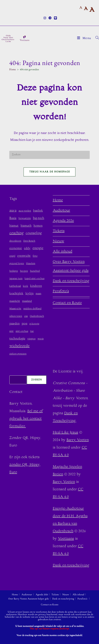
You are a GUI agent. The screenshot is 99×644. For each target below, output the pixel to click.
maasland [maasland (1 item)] (27, 301)
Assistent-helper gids (71, 271)
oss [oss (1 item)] (26, 316)
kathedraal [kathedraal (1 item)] (15, 286)
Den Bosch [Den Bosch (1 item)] (29, 241)
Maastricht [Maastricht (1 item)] (15, 309)
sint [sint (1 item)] (11, 331)
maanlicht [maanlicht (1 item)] (15, 301)
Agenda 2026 (63, 221)
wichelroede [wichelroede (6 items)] (19, 346)
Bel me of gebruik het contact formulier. (26, 419)
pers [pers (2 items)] (24, 324)
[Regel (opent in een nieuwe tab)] (55, 18)
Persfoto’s (61, 291)
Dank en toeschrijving (71, 281)
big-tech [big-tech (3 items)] (39, 218)
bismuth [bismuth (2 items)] (26, 226)
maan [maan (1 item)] (38, 294)
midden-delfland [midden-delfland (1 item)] (32, 309)
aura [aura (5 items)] (13, 211)
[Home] (13, 69)
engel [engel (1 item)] (12, 256)
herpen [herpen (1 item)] (24, 271)
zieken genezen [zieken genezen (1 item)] (18, 354)
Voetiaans (66, 539)
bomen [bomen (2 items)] (38, 226)
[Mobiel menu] (85, 38)
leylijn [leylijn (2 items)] (29, 294)
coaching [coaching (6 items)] (16, 233)
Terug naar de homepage (50, 172)
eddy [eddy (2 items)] (27, 248)
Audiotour (61, 211)
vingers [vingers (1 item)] (31, 339)
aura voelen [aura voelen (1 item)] (25, 211)
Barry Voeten (78, 440)
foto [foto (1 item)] (35, 256)
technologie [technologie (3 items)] (17, 339)
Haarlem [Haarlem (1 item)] (31, 264)
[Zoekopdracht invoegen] (50, 155)
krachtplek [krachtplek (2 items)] (16, 294)
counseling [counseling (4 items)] (34, 233)
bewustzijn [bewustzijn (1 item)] (25, 219)
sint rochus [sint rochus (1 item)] (22, 331)
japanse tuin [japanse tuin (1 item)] (16, 279)
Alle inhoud (63, 252)
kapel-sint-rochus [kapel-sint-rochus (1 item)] (34, 279)
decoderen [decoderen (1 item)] (15, 241)
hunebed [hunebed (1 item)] (35, 271)
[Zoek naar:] (96, 38)
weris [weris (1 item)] (41, 339)
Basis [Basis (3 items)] (13, 218)
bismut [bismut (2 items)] (14, 226)
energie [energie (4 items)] (38, 248)
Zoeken (16, 372)
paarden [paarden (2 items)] (14, 324)
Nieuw (58, 241)
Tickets (59, 231)
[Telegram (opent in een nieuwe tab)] (50, 18)
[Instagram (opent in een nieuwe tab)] (45, 18)
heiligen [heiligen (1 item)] (14, 271)
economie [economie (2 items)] (16, 248)
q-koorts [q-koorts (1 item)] (34, 324)
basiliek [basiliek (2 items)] (38, 211)
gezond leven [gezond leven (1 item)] (17, 264)
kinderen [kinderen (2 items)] (36, 286)
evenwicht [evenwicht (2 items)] (24, 256)
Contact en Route (67, 303)
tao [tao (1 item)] (32, 331)
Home (58, 200)
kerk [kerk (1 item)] (26, 286)
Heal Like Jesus (65, 433)
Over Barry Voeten (69, 262)
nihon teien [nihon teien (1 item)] (16, 316)
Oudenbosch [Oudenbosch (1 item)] (37, 316)
